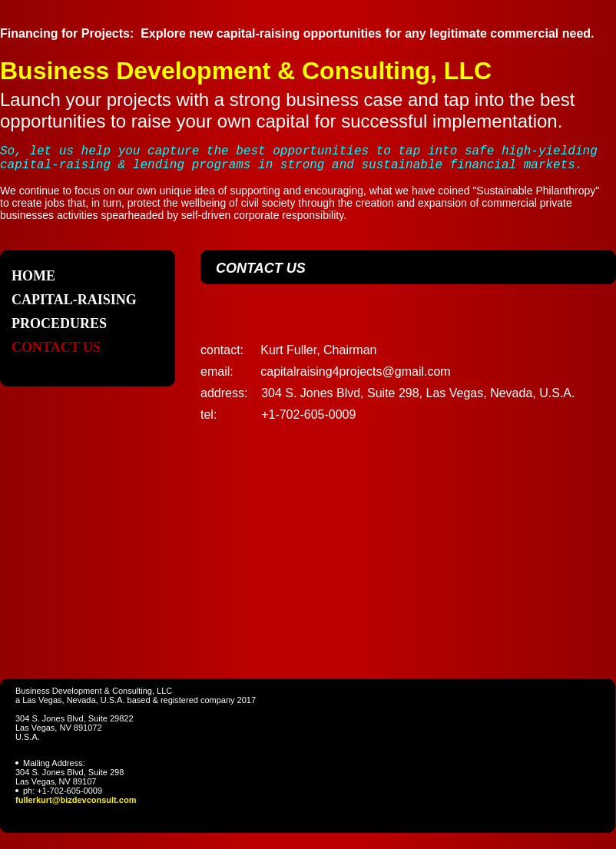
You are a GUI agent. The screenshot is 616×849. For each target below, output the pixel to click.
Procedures (59, 323)
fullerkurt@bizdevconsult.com (76, 800)
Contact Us (56, 347)
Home (33, 276)
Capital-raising (74, 300)
